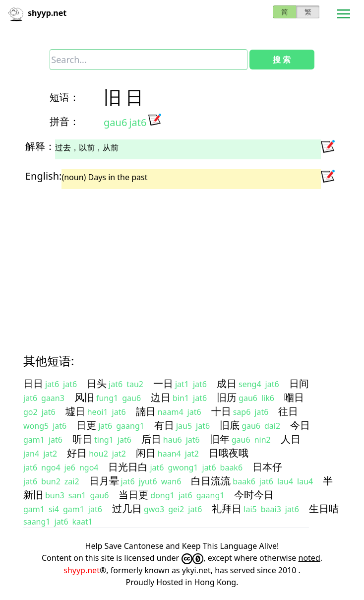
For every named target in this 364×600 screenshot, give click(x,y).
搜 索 (282, 60)
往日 (288, 411)
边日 (161, 397)
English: (43, 176)
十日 (221, 411)
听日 (82, 439)
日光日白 (128, 467)
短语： (64, 97)
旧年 (220, 439)
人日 (291, 439)
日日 (33, 383)
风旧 (84, 397)
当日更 (133, 495)
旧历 (227, 397)
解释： (40, 146)
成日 (227, 383)
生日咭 (324, 508)
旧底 (230, 425)
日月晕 (104, 481)
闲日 (146, 453)
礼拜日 (227, 508)
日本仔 (267, 467)
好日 (77, 453)
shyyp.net (82, 570)
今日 (300, 425)
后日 (151, 439)
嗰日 (294, 397)
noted (309, 558)
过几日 (127, 508)
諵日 (146, 411)
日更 (86, 425)
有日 (164, 425)
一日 (163, 383)
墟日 (75, 411)
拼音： (64, 121)
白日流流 (211, 481)
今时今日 (254, 495)
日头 (97, 383)
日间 (299, 383)
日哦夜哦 (229, 453)
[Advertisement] (182, 263)
